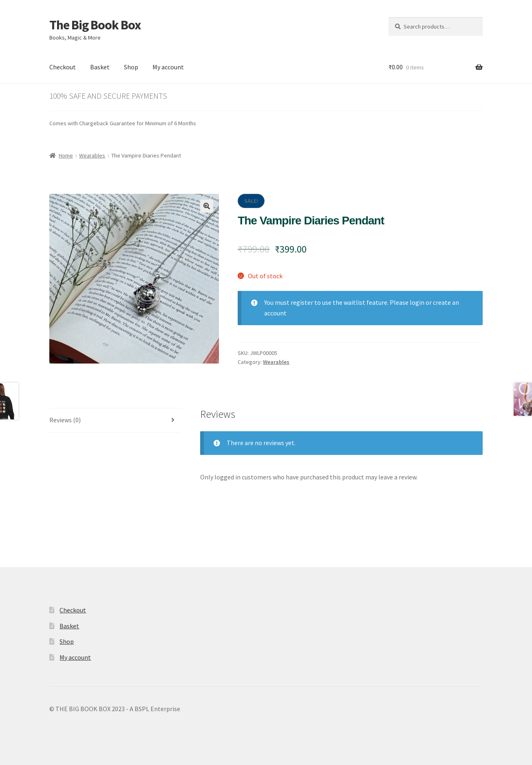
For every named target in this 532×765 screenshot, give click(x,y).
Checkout (63, 67)
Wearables (92, 155)
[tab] (115, 420)
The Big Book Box (95, 25)
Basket (100, 67)
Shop (131, 67)
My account (168, 67)
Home (66, 155)
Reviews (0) (65, 420)
